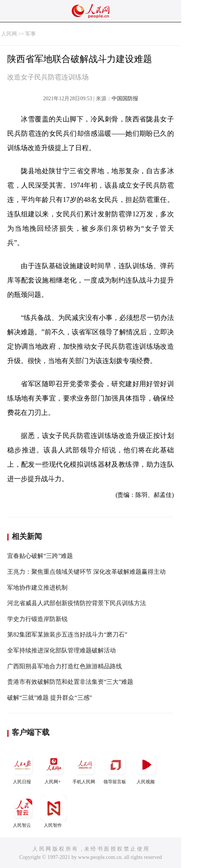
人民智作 (54, 811)
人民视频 (146, 768)
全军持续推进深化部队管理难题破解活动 (62, 650)
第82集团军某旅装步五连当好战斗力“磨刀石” (67, 634)
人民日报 (23, 768)
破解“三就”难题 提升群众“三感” (49, 698)
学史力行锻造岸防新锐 (37, 619)
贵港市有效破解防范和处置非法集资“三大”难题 (70, 682)
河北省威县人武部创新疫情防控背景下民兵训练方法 (77, 603)
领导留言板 (115, 768)
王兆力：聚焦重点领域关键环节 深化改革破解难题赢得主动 (86, 572)
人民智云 (23, 811)
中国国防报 (125, 99)
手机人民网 (85, 768)
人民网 (9, 34)
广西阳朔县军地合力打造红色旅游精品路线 (65, 666)
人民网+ (54, 768)
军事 (31, 34)
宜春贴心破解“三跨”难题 (40, 556)
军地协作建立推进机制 (37, 588)
